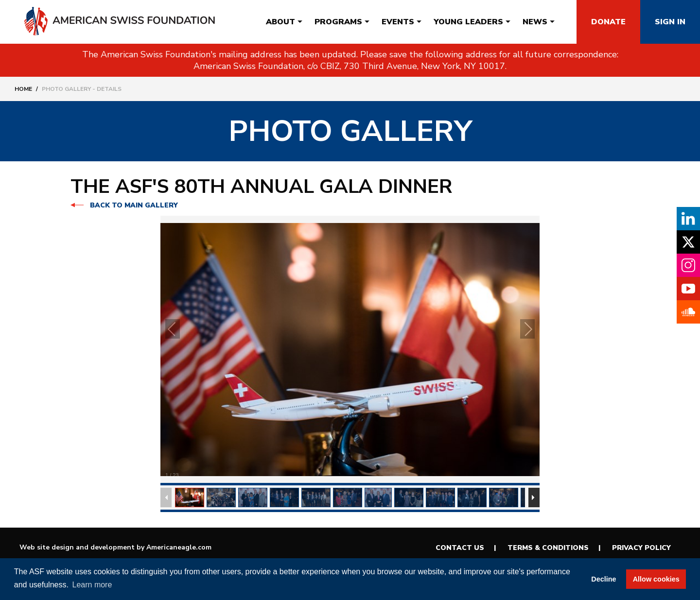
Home (23, 89)
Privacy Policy (641, 548)
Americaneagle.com (179, 547)
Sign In (670, 22)
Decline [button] (604, 579)
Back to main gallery (134, 205)
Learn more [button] (92, 585)
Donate (608, 22)
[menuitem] (280, 22)
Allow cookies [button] (656, 579)
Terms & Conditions (548, 548)
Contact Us (460, 548)
